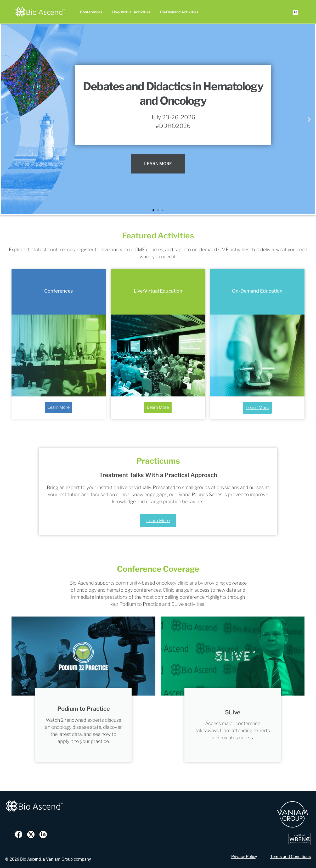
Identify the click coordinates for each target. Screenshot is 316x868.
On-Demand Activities (179, 12)
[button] (296, 12)
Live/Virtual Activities (131, 12)
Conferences (91, 12)
